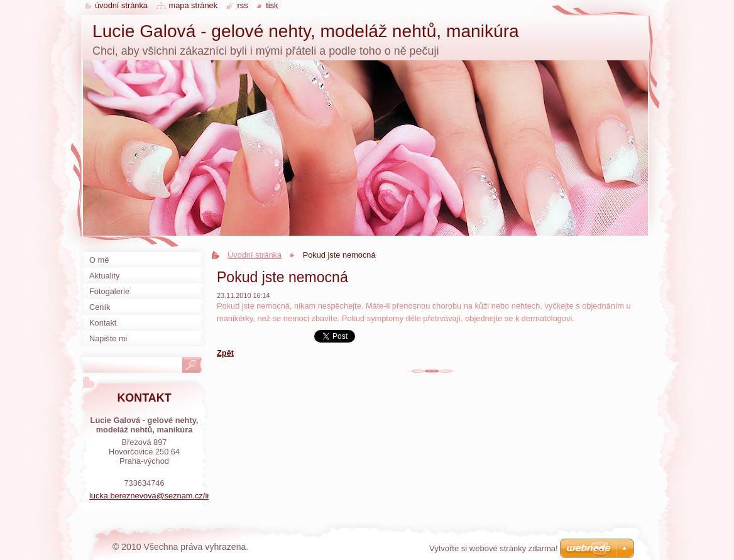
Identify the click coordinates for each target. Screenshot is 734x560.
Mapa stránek (194, 5)
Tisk (272, 5)
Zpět (225, 353)
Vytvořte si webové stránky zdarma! (494, 548)
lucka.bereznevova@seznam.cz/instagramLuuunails (182, 496)
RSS (243, 5)
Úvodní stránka (255, 255)
